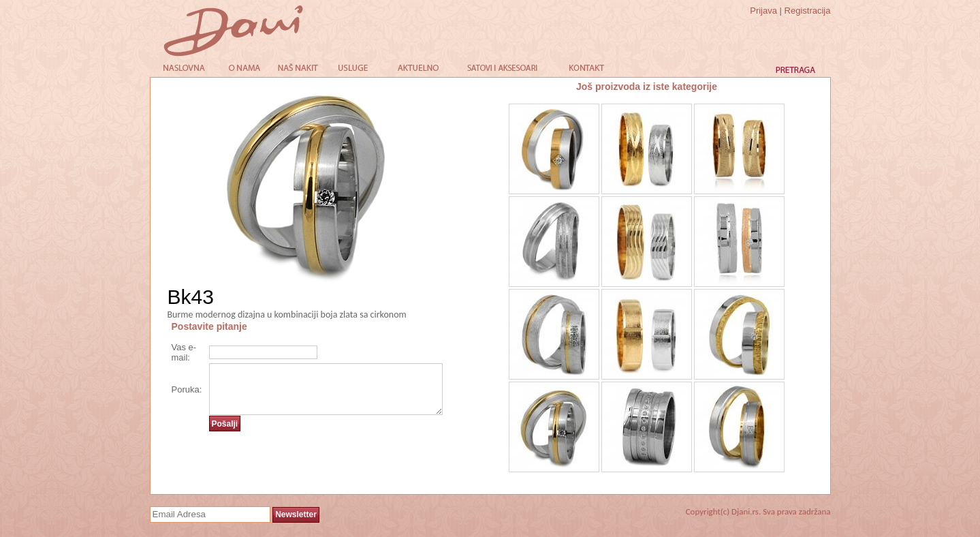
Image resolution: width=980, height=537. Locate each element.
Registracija (808, 11)
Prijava (763, 11)
